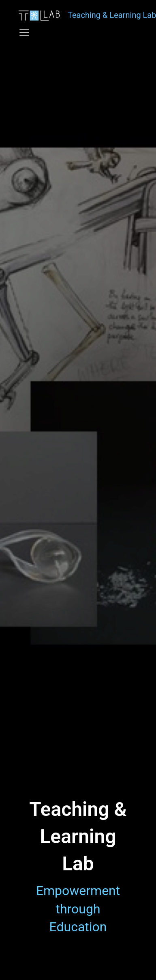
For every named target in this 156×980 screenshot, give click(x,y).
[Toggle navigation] (24, 32)
